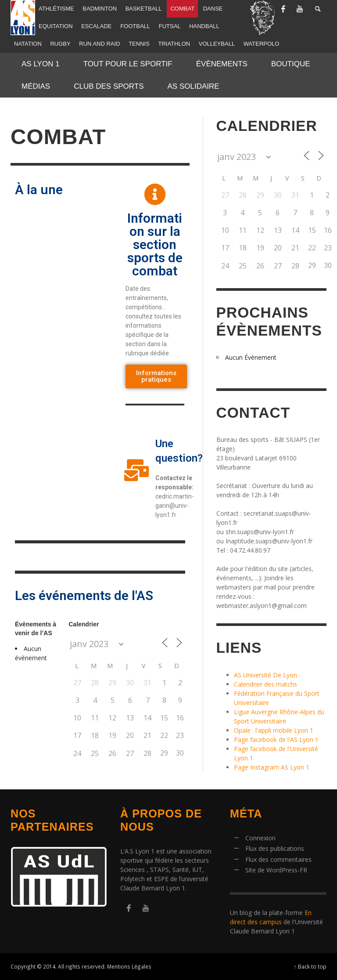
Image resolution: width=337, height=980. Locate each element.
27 (130, 753)
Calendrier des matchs (265, 684)
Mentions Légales (129, 966)
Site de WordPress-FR (276, 870)
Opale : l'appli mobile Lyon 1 (274, 730)
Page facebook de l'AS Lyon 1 (276, 740)
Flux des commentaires (278, 859)
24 (77, 753)
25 (95, 753)
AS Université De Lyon (265, 675)
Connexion (260, 838)
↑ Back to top (310, 966)
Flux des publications (275, 848)
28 (147, 753)
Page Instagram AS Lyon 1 (272, 767)
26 (112, 753)
